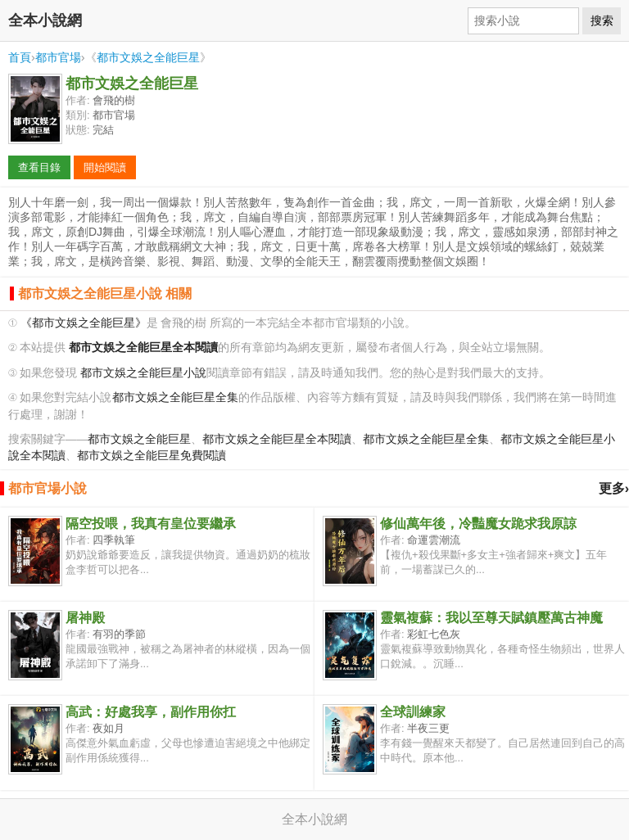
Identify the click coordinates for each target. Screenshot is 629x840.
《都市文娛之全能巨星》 (84, 323)
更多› (614, 488)
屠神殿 (85, 618)
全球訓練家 (413, 712)
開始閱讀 (105, 167)
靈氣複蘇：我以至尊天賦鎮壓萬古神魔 (491, 618)
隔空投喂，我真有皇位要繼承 (151, 524)
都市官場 (58, 57)
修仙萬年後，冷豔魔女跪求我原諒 (478, 524)
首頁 (20, 57)
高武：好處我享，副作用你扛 (151, 712)
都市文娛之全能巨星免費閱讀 (152, 456)
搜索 (602, 20)
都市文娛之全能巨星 (148, 57)
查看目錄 (39, 167)
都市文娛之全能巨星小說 (143, 373)
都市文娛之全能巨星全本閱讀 (277, 439)
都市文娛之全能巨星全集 (175, 397)
